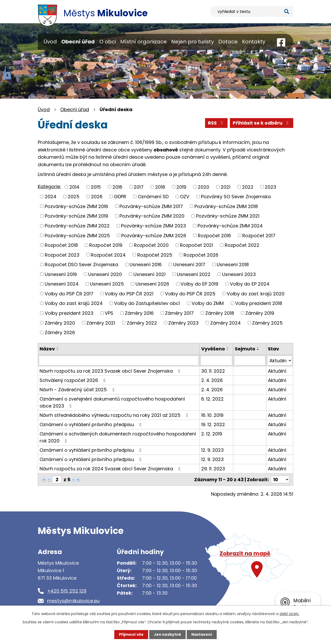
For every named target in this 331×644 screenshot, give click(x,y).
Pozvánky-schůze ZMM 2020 (152, 216)
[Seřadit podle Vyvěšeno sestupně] (228, 350)
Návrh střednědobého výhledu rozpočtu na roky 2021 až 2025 (115, 415)
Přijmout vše (131, 634)
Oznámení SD (153, 197)
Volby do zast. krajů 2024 (74, 303)
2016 (117, 187)
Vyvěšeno (213, 349)
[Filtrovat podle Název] (119, 361)
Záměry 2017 (179, 313)
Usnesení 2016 (146, 264)
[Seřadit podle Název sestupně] (58, 350)
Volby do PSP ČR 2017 (69, 293)
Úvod (50, 42)
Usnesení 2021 (149, 274)
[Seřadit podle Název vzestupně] (58, 348)
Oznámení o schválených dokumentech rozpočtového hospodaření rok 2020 (118, 437)
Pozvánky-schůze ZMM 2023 (153, 226)
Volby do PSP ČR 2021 (129, 293)
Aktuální (277, 371)
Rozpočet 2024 (108, 255)
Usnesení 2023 (239, 274)
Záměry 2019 (260, 313)
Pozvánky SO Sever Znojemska (236, 197)
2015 (96, 187)
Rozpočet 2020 (151, 245)
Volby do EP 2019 (199, 284)
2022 (248, 187)
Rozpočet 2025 (155, 255)
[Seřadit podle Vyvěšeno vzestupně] (228, 348)
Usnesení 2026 (152, 284)
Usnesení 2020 (105, 274)
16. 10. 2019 (212, 415)
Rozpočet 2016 (214, 235)
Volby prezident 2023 (69, 313)
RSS (216, 123)
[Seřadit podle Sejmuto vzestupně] (258, 348)
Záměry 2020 (60, 323)
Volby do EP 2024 (250, 284)
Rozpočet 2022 (242, 245)
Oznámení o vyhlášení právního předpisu (92, 424)
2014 (74, 187)
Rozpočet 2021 (197, 245)
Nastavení (202, 634)
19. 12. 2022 (213, 424)
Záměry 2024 (225, 323)
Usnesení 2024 (62, 284)
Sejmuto (245, 349)
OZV (185, 197)
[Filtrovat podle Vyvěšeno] (216, 361)
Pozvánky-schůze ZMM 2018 (226, 206)
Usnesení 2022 (194, 274)
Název (47, 349)
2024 (51, 197)
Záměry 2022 (142, 323)
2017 (139, 187)
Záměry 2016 (139, 313)
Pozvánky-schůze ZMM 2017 (151, 206)
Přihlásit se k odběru (262, 123)
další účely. (289, 614)
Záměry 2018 (220, 313)
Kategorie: (49, 186)
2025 (74, 197)
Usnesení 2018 (233, 264)
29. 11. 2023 (213, 469)
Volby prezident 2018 (259, 303)
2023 (270, 187)
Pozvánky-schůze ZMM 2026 (154, 235)
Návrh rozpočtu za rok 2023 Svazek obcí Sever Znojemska (111, 371)
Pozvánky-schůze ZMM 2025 (77, 235)
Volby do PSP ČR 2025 (190, 293)
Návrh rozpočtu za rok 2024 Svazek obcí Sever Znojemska (111, 469)
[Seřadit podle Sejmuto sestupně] (258, 350)
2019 (181, 187)
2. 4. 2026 (212, 380)
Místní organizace (144, 42)
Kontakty (254, 42)
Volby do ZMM (208, 303)
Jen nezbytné (167, 634)
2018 (160, 187)
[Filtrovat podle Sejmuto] (250, 361)
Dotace (228, 42)
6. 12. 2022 (212, 399)
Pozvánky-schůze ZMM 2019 (76, 216)
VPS (109, 313)
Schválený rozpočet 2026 (74, 380)
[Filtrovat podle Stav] (280, 361)
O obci (108, 42)
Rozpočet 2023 (62, 255)
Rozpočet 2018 (61, 245)
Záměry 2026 (60, 332)
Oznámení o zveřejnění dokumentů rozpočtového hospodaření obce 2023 (112, 402)
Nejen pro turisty (193, 42)
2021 (225, 187)
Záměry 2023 (183, 323)
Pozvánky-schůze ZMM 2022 (77, 226)
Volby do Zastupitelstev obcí (147, 303)
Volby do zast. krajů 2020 (256, 293)
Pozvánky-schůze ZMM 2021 (228, 216)
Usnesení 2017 (189, 264)
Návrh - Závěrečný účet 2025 (78, 390)
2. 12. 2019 (212, 434)
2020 (204, 187)
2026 (97, 197)
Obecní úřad (78, 42)
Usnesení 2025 (107, 284)
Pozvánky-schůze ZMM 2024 (230, 226)
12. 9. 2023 (212, 450)
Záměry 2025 (267, 323)
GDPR (120, 197)
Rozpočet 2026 (201, 255)
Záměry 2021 (101, 323)
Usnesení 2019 (61, 274)
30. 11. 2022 (213, 371)
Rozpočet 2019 (106, 245)
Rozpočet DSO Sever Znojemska (81, 264)
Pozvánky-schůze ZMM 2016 (76, 206)
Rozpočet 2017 (259, 235)
